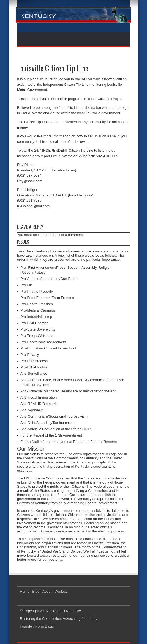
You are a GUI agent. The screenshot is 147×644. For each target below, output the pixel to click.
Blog (36, 591)
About (47, 591)
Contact (61, 591)
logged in (45, 235)
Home (25, 591)
